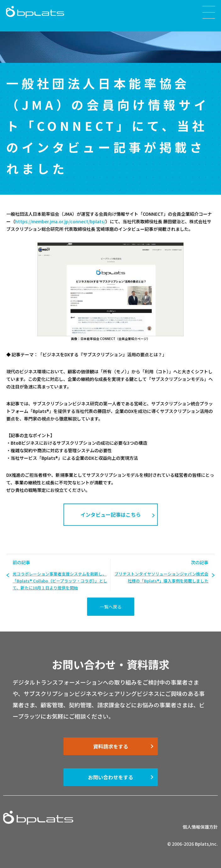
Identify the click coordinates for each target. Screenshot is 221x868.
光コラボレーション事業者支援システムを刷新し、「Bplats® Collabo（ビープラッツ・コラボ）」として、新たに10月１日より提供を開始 (60, 581)
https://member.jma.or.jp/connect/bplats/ (60, 221)
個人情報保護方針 (200, 827)
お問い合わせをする (111, 777)
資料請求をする (111, 746)
